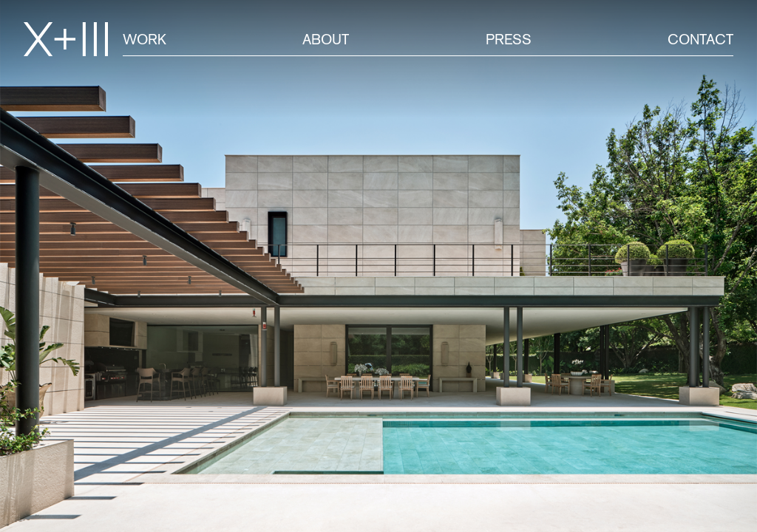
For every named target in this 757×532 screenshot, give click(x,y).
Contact (700, 39)
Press (509, 39)
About (326, 39)
